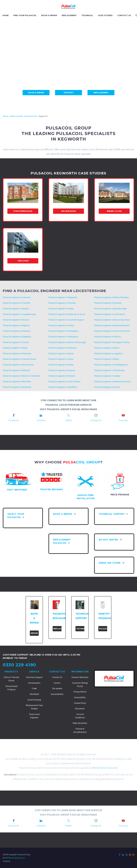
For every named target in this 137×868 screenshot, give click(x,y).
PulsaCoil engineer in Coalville (16, 303)
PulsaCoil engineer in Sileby (61, 365)
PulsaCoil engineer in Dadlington (63, 337)
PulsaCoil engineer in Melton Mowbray (111, 297)
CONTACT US (124, 15)
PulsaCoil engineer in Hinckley (62, 303)
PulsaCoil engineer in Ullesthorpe (109, 370)
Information (80, 672)
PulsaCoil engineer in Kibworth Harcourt (112, 381)
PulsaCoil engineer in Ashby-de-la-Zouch (67, 314)
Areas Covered (16, 116)
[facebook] (14, 415)
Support (69, 93)
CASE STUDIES (105, 15)
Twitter (68, 420)
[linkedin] (41, 415)
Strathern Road (23, 211)
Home (6, 116)
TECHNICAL (87, 15)
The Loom (23, 261)
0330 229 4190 (19, 665)
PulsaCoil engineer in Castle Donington (66, 320)
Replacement (101, 93)
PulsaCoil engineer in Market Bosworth (112, 325)
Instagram (96, 420)
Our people (57, 688)
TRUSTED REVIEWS (51, 490)
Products (11, 672)
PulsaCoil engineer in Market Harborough (67, 342)
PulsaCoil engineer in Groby (61, 359)
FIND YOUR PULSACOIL (25, 15)
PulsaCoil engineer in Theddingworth (111, 365)
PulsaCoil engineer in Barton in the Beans (22, 376)
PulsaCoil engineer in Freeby (61, 325)
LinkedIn (41, 420)
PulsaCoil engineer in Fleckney (108, 303)
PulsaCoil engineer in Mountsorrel (18, 365)
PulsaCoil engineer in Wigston (16, 325)
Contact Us (57, 672)
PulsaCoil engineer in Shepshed (17, 387)
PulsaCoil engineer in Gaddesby (17, 337)
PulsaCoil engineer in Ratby (107, 359)
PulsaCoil (103, 629)
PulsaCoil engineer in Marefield (17, 381)
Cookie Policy (80, 703)
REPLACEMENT (69, 15)
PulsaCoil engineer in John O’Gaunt (64, 381)
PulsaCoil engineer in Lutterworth (110, 314)
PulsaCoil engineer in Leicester (17, 297)
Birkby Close (114, 211)
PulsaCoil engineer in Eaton (61, 353)
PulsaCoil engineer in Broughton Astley (112, 342)
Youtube (123, 420)
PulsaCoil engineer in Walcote (16, 370)
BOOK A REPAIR (49, 15)
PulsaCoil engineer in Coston (16, 342)
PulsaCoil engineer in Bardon (16, 308)
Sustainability (57, 694)
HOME (6, 15)
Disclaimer (80, 708)
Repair (34, 633)
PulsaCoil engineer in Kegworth (63, 297)
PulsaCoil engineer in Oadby (61, 308)
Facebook (14, 420)
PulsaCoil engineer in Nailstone (17, 353)
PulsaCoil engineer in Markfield (62, 387)
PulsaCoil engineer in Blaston (108, 337)
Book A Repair (36, 93)
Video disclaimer (80, 723)
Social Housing (34, 700)
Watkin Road (68, 211)
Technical (80, 629)
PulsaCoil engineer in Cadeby (107, 376)
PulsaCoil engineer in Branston (62, 348)
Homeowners (34, 683)
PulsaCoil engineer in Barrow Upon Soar (112, 320)
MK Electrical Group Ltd (105, 768)
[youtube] (123, 415)
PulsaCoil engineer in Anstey (107, 387)
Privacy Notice (80, 692)
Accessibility (80, 697)
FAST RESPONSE (17, 490)
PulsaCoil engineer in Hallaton (17, 331)
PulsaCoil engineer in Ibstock (16, 320)
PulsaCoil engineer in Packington (63, 331)
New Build (34, 694)
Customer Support (34, 677)
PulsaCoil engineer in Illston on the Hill (112, 331)
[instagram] (96, 415)
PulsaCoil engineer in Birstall (62, 376)
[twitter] (68, 415)
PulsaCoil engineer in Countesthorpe (19, 359)
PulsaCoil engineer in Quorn (107, 348)
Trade (34, 688)
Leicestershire (31, 116)
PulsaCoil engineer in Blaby (15, 348)
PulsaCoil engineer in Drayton (62, 370)
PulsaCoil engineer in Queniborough (110, 308)
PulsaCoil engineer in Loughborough (19, 314)
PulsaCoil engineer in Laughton (108, 353)
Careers (57, 683)
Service (34, 672)
